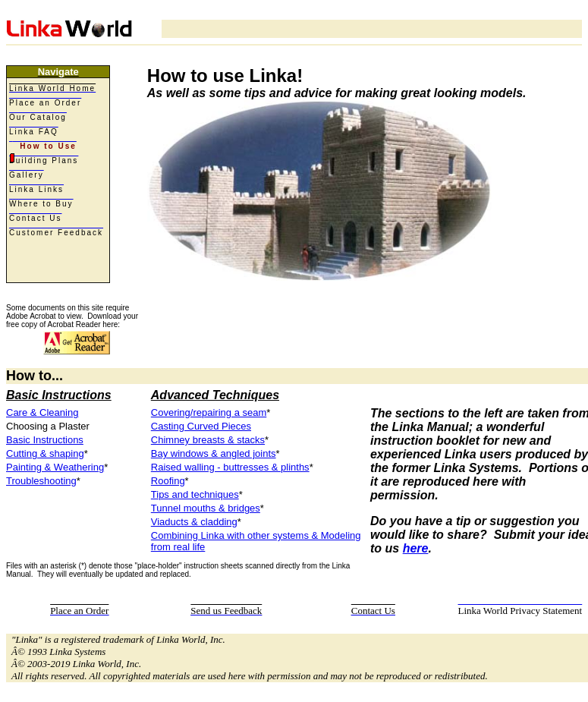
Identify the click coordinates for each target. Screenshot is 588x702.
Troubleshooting (41, 481)
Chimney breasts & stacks (208, 440)
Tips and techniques (195, 494)
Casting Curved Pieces (201, 426)
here (416, 548)
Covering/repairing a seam (209, 412)
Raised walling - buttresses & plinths (230, 467)
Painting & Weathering (55, 467)
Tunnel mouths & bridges (206, 508)
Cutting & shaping (45, 453)
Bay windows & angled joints (214, 453)
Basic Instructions (45, 440)
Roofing (168, 481)
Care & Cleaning (42, 412)
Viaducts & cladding (194, 522)
